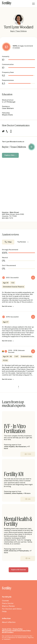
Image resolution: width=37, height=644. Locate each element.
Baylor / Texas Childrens (19, 31)
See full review (7, 306)
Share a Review (8, 606)
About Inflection (9, 622)
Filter (10, 242)
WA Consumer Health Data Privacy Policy (16, 631)
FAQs (4, 612)
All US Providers (8, 632)
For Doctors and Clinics (12, 609)
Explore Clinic (10, 155)
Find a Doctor (8, 603)
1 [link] (19, 387)
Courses (5, 601)
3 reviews (16, 48)
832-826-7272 (7, 218)
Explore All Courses (19, 570)
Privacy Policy (18, 629)
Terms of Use (7, 629)
